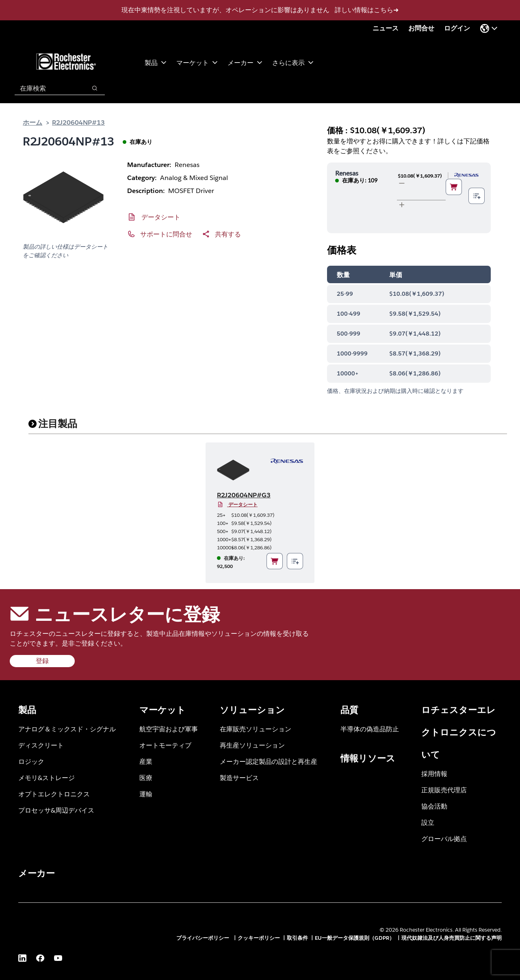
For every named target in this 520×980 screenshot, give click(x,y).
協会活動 (434, 806)
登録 (42, 661)
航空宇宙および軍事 (169, 729)
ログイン (457, 28)
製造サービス (239, 777)
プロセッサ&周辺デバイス (56, 810)
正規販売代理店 (444, 790)
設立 (428, 822)
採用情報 (434, 773)
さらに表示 (293, 62)
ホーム (32, 122)
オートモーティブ (165, 745)
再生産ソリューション (252, 745)
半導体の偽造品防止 (370, 729)
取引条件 (297, 938)
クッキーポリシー (259, 938)
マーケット (197, 62)
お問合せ (421, 28)
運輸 (146, 794)
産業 (146, 761)
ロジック (31, 761)
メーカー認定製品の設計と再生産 (269, 761)
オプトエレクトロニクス (54, 794)
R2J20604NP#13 (78, 122)
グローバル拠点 (444, 838)
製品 (156, 62)
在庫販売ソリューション (256, 729)
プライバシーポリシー (204, 938)
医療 (146, 777)
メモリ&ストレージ (47, 777)
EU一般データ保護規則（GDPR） (355, 938)
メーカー (245, 62)
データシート (161, 217)
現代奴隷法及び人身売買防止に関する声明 (452, 938)
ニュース (386, 28)
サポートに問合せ (166, 234)
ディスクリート (41, 745)
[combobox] (47, 88)
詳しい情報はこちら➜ (367, 10)
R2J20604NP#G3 (244, 495)
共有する (228, 234)
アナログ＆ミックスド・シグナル (67, 729)
